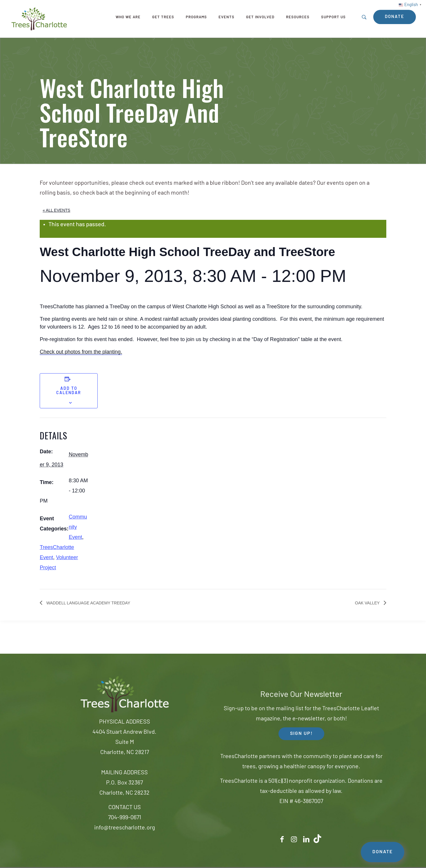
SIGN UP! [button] (301, 734)
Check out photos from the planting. (81, 352)
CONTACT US (125, 808)
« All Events (56, 210)
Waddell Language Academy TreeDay (88, 603)
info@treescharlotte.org (125, 828)
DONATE (383, 852)
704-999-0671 (125, 818)
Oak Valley (368, 603)
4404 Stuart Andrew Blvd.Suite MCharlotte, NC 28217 (124, 742)
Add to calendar (69, 391)
